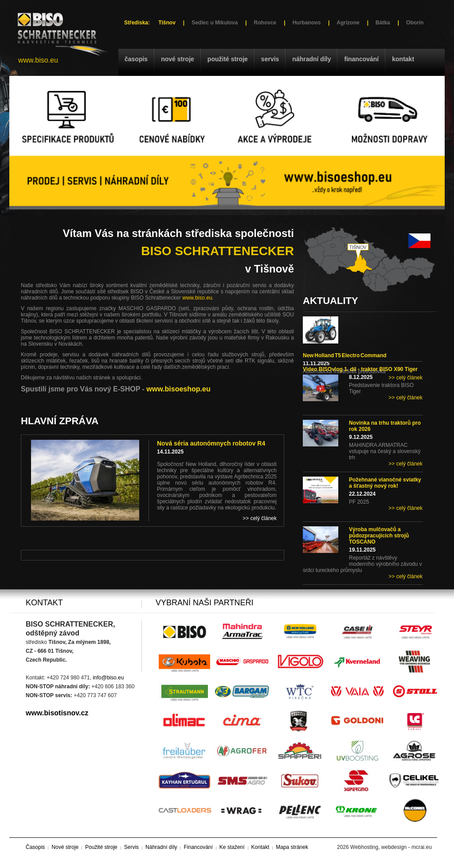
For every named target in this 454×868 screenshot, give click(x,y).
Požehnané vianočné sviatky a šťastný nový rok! (385, 483)
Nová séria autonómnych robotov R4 (211, 443)
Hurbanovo (307, 23)
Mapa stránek (292, 847)
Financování (361, 59)
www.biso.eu (38, 60)
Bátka (383, 23)
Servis (270, 59)
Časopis (136, 59)
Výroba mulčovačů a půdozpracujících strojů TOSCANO (379, 536)
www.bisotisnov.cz (57, 713)
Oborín (415, 23)
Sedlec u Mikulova (215, 23)
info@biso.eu (108, 678)
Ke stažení (232, 847)
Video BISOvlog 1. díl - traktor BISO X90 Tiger (360, 369)
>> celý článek (405, 378)
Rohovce (265, 23)
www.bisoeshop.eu (178, 389)
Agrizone (348, 23)
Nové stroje (178, 59)
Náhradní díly (311, 59)
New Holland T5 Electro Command (345, 355)
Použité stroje (228, 59)
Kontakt (403, 59)
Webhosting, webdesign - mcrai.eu (391, 847)
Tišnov (167, 23)
